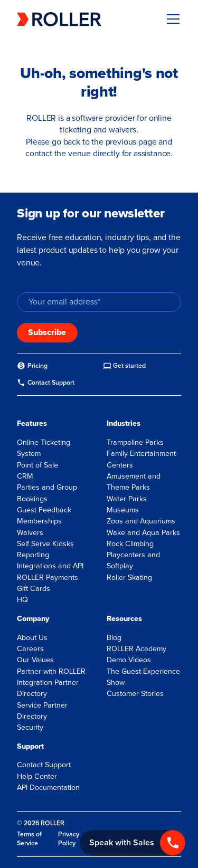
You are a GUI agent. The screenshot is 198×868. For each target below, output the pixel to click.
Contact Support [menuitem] (44, 765)
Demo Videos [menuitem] (129, 660)
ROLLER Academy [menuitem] (136, 649)
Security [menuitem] (30, 727)
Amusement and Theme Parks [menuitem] (134, 482)
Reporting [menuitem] (33, 555)
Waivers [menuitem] (30, 533)
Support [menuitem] (30, 746)
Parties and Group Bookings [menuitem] (47, 493)
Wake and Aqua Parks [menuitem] (143, 533)
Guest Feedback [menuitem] (44, 510)
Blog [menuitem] (114, 638)
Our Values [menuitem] (35, 660)
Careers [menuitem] (30, 649)
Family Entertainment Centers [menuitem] (141, 459)
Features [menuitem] (32, 423)
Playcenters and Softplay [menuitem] (133, 560)
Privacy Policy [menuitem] (69, 839)
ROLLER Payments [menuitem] (48, 578)
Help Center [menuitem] (37, 776)
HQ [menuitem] (22, 600)
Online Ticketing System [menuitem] (44, 448)
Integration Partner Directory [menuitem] (48, 688)
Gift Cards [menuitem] (34, 589)
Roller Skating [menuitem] (129, 578)
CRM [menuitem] (25, 476)
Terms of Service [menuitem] (29, 839)
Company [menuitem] (33, 619)
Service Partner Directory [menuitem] (42, 711)
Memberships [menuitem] (39, 521)
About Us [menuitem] (32, 638)
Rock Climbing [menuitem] (130, 544)
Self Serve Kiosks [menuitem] (45, 544)
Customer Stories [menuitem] (135, 694)
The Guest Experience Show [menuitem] (143, 677)
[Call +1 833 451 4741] (133, 843)
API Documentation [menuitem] (48, 788)
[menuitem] (32, 366)
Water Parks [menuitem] (127, 499)
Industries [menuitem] (124, 423)
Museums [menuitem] (123, 510)
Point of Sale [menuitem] (37, 465)
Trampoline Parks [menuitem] (135, 442)
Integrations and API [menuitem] (50, 566)
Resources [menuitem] (124, 619)
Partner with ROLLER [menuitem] (51, 671)
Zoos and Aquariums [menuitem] (141, 521)
